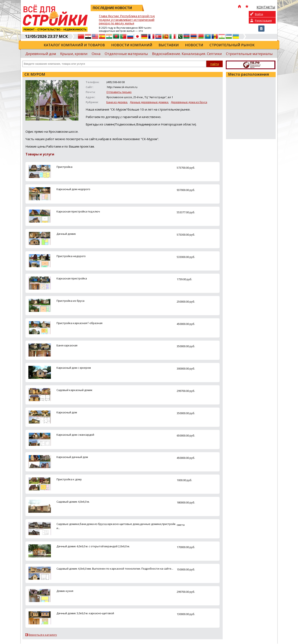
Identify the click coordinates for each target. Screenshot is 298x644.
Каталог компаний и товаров (74, 45)
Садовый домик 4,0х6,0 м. (73, 502)
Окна (96, 54)
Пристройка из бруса (70, 301)
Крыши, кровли (74, 54)
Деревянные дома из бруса (189, 102)
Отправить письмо (119, 92)
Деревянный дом (41, 54)
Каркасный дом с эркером (74, 368)
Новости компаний (132, 45)
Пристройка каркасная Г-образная (79, 323)
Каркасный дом (67, 412)
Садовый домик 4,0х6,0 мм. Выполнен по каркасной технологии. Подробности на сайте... (115, 569)
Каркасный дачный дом (72, 457)
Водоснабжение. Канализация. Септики (187, 54)
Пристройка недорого (71, 256)
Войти (259, 14)
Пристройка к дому (69, 479)
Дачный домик (66, 234)
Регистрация (263, 20)
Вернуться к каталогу (43, 635)
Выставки (169, 45)
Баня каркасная (67, 345)
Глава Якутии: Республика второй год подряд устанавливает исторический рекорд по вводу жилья (127, 20)
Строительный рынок (232, 45)
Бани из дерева (117, 102)
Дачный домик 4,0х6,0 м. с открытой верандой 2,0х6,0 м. (93, 546)
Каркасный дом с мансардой (75, 435)
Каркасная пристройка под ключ (78, 211)
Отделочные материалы (126, 54)
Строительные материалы (249, 54)
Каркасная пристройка (72, 278)
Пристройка (64, 167)
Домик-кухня (65, 591)
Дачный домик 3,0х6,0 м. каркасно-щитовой (85, 613)
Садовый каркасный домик (74, 390)
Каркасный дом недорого (73, 189)
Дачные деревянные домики (149, 102)
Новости (194, 45)
